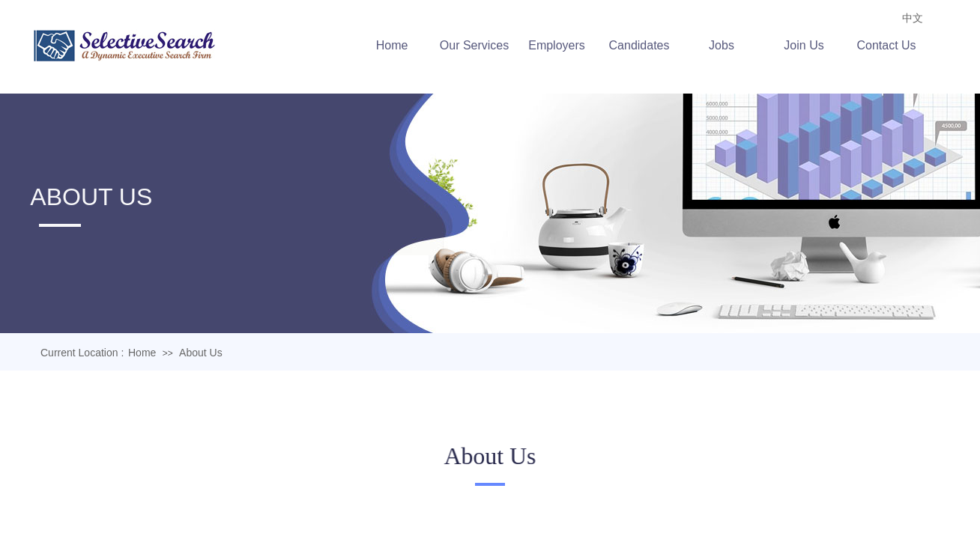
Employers (560, 45)
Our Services (477, 45)
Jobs (725, 45)
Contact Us (889, 45)
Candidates (642, 45)
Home (394, 45)
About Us (201, 353)
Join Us (807, 45)
